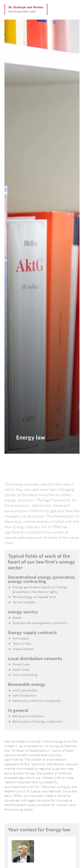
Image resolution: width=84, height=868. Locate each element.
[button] (77, 7)
